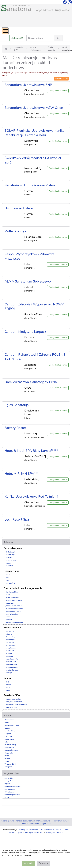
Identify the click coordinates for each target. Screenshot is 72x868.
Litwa (7, 797)
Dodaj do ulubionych (58, 91)
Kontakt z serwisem (24, 821)
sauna (8, 617)
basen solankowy (12, 597)
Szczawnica (9, 753)
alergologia (10, 631)
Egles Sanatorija (17, 405)
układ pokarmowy (13, 670)
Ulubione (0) (17, 38)
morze (8, 687)
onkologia (9, 656)
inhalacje (9, 557)
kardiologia (10, 642)
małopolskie (9, 781)
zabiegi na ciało (11, 707)
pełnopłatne (10, 583)
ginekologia (10, 640)
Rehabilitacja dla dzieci (51, 830)
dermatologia (11, 637)
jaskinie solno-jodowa (14, 606)
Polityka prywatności (30, 824)
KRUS (8, 575)
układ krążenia (11, 664)
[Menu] (5, 31)
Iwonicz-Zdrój (10, 731)
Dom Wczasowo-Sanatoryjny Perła (31, 382)
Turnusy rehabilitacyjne (28, 830)
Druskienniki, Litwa (12, 725)
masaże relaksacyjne (35, 49)
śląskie (7, 784)
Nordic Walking (12, 592)
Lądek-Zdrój (9, 739)
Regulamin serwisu (61, 821)
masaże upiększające (14, 699)
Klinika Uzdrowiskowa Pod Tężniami (31, 497)
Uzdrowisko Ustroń (19, 208)
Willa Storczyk (15, 231)
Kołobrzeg (8, 736)
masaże (9, 563)
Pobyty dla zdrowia (54, 832)
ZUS (7, 580)
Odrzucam (43, 863)
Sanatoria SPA (18, 49)
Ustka (7, 756)
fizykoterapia (11, 552)
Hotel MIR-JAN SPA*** (21, 474)
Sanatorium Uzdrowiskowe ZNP (28, 85)
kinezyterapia (11, 560)
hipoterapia (10, 603)
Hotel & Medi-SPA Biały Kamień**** (31, 451)
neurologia (10, 651)
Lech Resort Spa (17, 519)
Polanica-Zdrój (10, 745)
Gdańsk (7, 728)
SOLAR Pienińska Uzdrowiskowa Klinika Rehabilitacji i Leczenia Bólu (34, 133)
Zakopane (8, 767)
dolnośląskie (9, 792)
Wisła (7, 761)
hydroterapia (11, 555)
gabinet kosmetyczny (14, 600)
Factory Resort (15, 428)
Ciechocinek (9, 720)
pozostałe (9, 566)
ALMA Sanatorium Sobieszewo (28, 281)
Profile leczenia (51, 49)
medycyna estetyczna (14, 702)
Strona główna (8, 821)
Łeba (6, 742)
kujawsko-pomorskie (13, 786)
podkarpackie (10, 789)
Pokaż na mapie (61, 79)
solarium (9, 620)
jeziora (8, 684)
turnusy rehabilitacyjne (14, 622)
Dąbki (7, 723)
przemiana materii (13, 659)
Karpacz (8, 734)
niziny (8, 690)
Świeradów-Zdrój (11, 750)
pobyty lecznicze (12, 614)
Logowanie (46, 824)
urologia (9, 673)
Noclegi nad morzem (34, 832)
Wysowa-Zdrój (10, 764)
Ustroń (7, 758)
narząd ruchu (11, 648)
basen (8, 595)
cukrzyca (9, 634)
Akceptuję (28, 863)
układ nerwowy (12, 667)
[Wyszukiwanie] (59, 38)
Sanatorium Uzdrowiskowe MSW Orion (34, 108)
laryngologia (11, 645)
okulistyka (10, 653)
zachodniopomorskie (12, 795)
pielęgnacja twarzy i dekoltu (16, 705)
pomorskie (9, 778)
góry (7, 682)
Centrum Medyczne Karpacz (25, 332)
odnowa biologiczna (13, 611)
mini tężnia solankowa (14, 609)
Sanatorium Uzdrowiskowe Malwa (30, 185)
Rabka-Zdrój (9, 747)
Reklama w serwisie (43, 821)
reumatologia (11, 662)
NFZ (7, 577)
